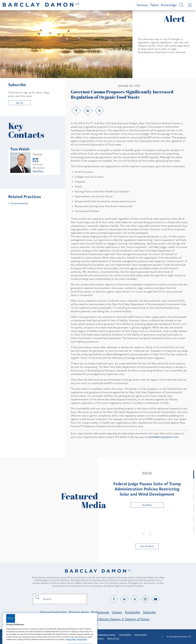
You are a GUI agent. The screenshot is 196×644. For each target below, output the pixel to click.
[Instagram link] (145, 599)
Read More (38, 171)
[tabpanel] (147, 489)
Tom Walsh (20, 149)
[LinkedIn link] (88, 111)
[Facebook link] (76, 111)
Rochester (38, 164)
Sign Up (19, 103)
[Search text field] (63, 599)
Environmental (20, 203)
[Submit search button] (37, 597)
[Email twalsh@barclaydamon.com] (39, 160)
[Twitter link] (99, 111)
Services (142, 5)
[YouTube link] (156, 599)
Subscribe (149, 612)
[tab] (194, 475)
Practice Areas (79, 612)
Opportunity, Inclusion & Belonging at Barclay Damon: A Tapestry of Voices (98, 619)
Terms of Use (113, 638)
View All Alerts (147, 546)
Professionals (100, 612)
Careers (117, 612)
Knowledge (169, 5)
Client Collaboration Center (102, 635)
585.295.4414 (39, 168)
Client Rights (125, 635)
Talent (154, 5)
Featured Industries (53, 612)
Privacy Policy (141, 635)
